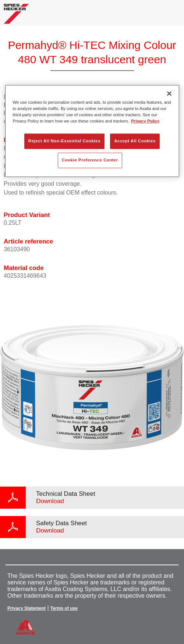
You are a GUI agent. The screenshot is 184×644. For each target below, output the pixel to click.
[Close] (169, 93)
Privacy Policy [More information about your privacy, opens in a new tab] (145, 121)
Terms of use (64, 608)
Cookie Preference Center (90, 160)
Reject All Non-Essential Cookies (64, 141)
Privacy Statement (26, 608)
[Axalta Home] (16, 17)
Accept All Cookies (135, 141)
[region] (92, 131)
